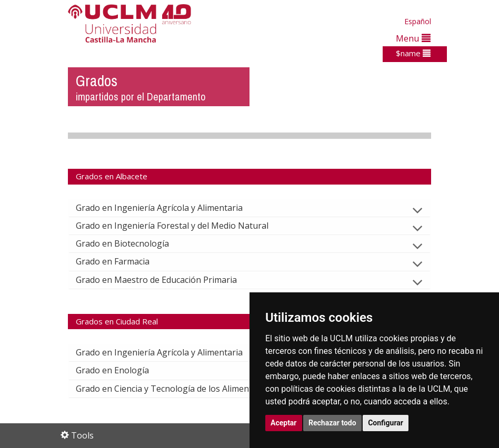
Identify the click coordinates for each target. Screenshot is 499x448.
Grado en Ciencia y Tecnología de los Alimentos (177, 389)
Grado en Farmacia (121, 261)
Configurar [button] (386, 423)
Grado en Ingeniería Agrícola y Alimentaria (168, 208)
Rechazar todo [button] (332, 423)
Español (418, 21)
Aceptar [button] (284, 423)
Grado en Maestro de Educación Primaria (165, 280)
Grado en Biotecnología (131, 243)
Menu (413, 38)
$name (413, 53)
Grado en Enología (121, 370)
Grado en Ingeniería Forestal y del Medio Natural (181, 226)
